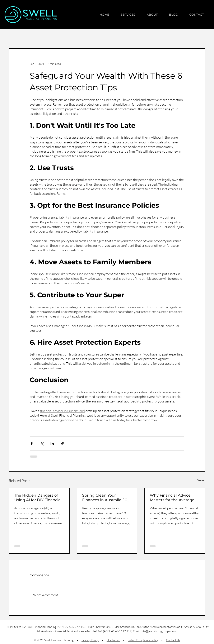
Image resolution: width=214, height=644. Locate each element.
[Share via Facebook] (32, 443)
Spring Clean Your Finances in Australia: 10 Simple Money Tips (105, 498)
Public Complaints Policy (143, 640)
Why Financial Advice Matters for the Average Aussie (172, 498)
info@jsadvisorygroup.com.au (160, 631)
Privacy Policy (90, 640)
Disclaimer (113, 640)
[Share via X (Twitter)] (42, 443)
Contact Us (173, 640)
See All (201, 480)
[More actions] (182, 64)
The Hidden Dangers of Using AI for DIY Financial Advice (38, 498)
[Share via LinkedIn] (52, 443)
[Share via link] (62, 443)
